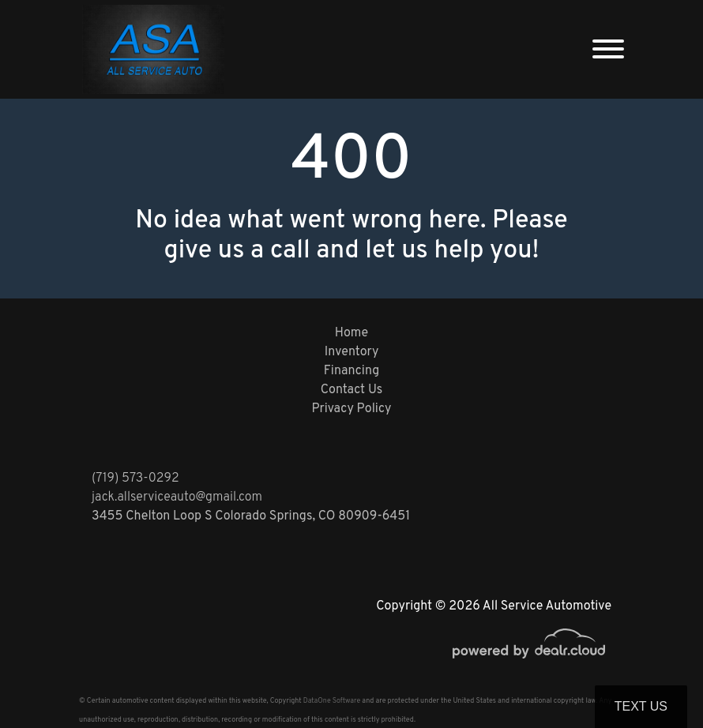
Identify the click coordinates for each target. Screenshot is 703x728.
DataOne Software (332, 701)
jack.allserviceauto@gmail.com (177, 497)
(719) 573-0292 (135, 478)
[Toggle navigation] (608, 49)
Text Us (641, 706)
